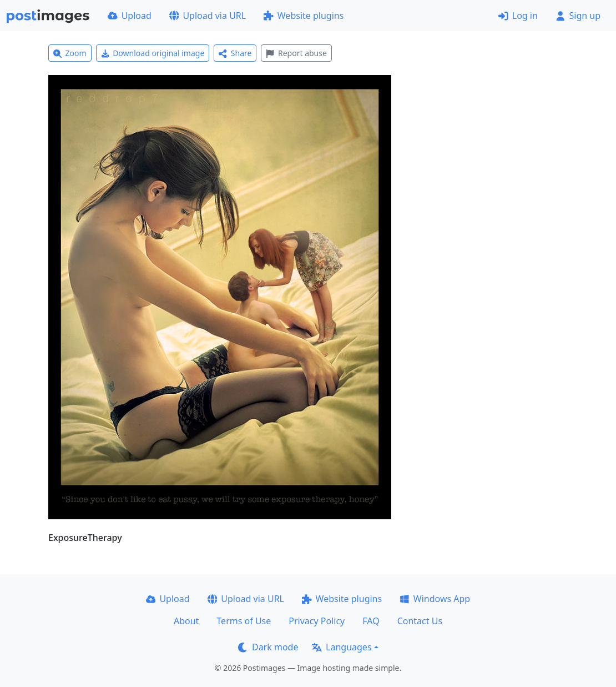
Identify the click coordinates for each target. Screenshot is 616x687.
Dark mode (268, 647)
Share (235, 53)
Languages (342, 647)
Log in (518, 16)
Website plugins (304, 16)
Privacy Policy (317, 621)
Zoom (70, 53)
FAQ (371, 621)
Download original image (153, 53)
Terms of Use (244, 621)
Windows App (435, 599)
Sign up (578, 16)
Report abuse (296, 53)
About (186, 621)
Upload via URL (208, 16)
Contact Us (420, 621)
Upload (130, 16)
